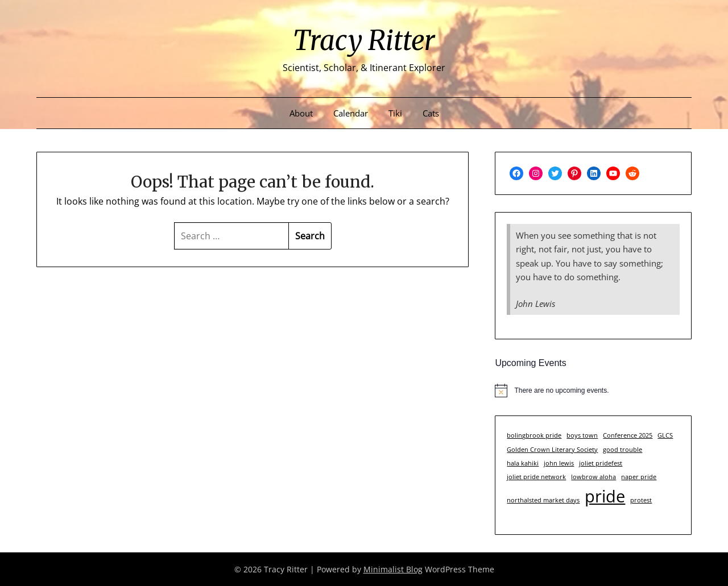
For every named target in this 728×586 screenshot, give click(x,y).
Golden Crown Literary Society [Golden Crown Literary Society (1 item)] (552, 450)
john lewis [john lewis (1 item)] (559, 463)
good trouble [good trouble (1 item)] (622, 450)
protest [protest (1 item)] (641, 500)
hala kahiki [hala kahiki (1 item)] (523, 463)
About (301, 113)
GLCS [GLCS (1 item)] (665, 435)
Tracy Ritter (364, 40)
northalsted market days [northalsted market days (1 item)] (543, 500)
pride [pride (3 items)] (605, 496)
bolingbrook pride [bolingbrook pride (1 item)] (534, 435)
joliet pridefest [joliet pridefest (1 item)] (601, 463)
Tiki (395, 113)
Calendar (351, 113)
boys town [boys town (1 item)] (582, 435)
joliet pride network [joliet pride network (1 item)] (536, 477)
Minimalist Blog (393, 569)
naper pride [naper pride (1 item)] (639, 477)
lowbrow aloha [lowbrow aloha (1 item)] (593, 477)
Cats (431, 113)
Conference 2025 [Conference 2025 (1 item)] (628, 435)
